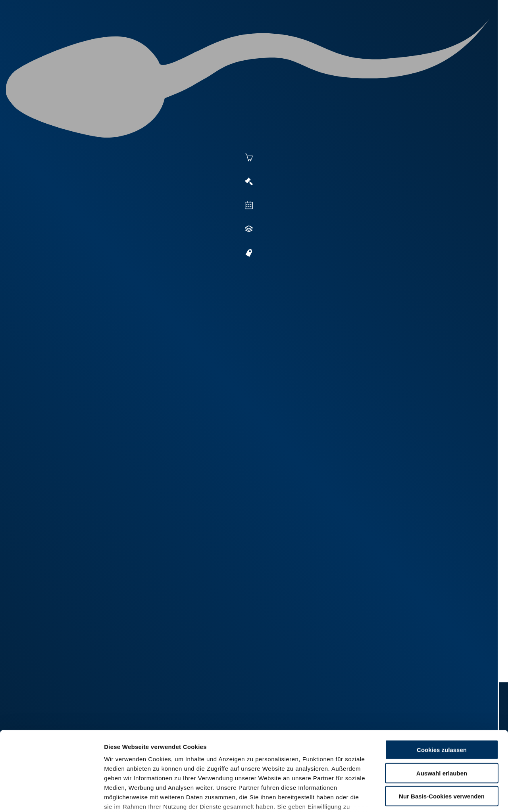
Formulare (435, 36)
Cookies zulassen (442, 690)
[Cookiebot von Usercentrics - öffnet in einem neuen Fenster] (51, 797)
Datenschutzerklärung (137, 765)
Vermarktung (268, 36)
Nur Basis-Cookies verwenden (442, 736)
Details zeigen (433, 796)
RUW (469, 36)
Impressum (193, 765)
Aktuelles (173, 36)
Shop (397, 36)
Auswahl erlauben (442, 713)
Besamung (218, 36)
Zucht (312, 36)
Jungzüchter (356, 36)
